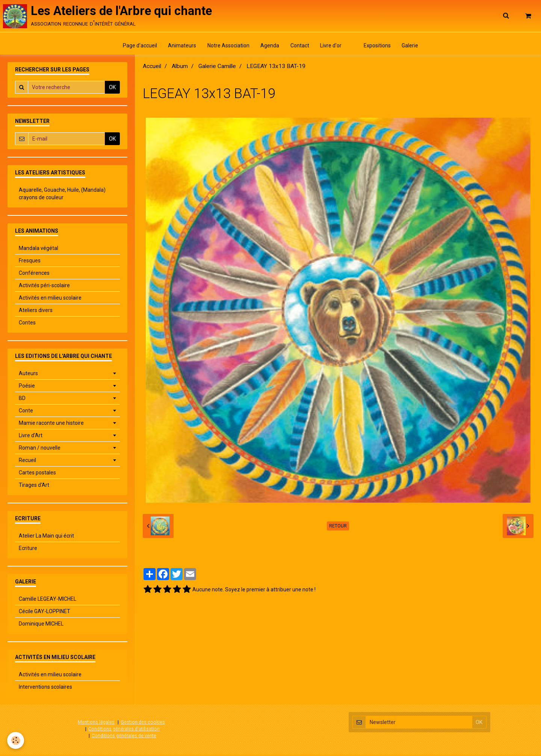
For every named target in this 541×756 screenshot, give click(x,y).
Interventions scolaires (45, 689)
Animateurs (181, 47)
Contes (27, 324)
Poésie (27, 388)
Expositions (379, 47)
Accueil (152, 68)
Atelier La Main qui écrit (46, 538)
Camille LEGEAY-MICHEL (48, 601)
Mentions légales (96, 724)
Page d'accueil (138, 47)
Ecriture (28, 550)
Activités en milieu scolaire (50, 300)
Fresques (30, 262)
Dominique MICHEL (41, 626)
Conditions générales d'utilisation (124, 730)
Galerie (413, 47)
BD (22, 400)
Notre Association (227, 47)
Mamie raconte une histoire (51, 425)
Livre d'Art (31, 437)
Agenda (269, 47)
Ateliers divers (36, 312)
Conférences (34, 275)
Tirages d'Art (34, 487)
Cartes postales (37, 474)
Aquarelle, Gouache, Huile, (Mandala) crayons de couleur (62, 195)
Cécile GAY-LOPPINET (45, 613)
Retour (338, 528)
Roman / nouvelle (40, 450)
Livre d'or (332, 47)
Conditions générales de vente (124, 737)
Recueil (27, 462)
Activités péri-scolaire (44, 287)
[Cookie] (16, 740)
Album (180, 68)
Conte (26, 412)
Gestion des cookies (143, 724)
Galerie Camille (217, 68)
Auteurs (28, 375)
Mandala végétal (39, 250)
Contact (300, 47)
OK (112, 89)
